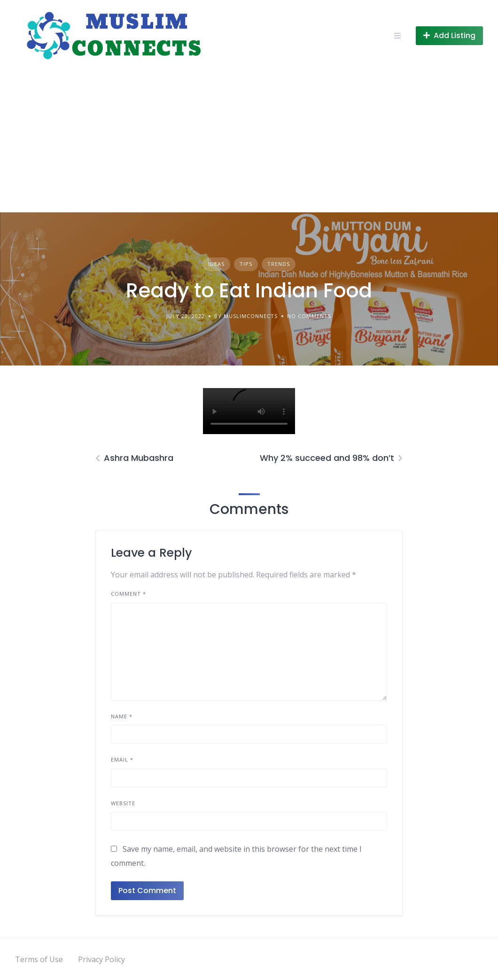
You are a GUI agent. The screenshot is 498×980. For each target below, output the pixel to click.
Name (122, 716)
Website (123, 803)
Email (122, 759)
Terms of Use (39, 959)
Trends (279, 264)
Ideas (216, 264)
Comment (128, 594)
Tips (246, 264)
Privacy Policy (101, 959)
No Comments (309, 316)
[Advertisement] (249, 142)
